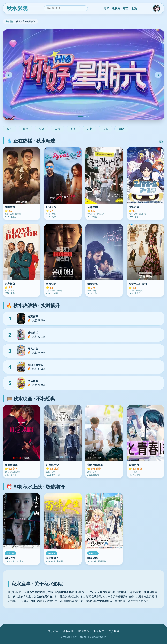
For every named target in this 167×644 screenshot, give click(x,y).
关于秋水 (53, 631)
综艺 (126, 8)
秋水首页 (10, 21)
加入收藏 (114, 631)
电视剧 (116, 8)
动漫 (134, 8)
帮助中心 (83, 631)
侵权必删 (68, 631)
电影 (106, 8)
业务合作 (99, 631)
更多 (162, 141)
